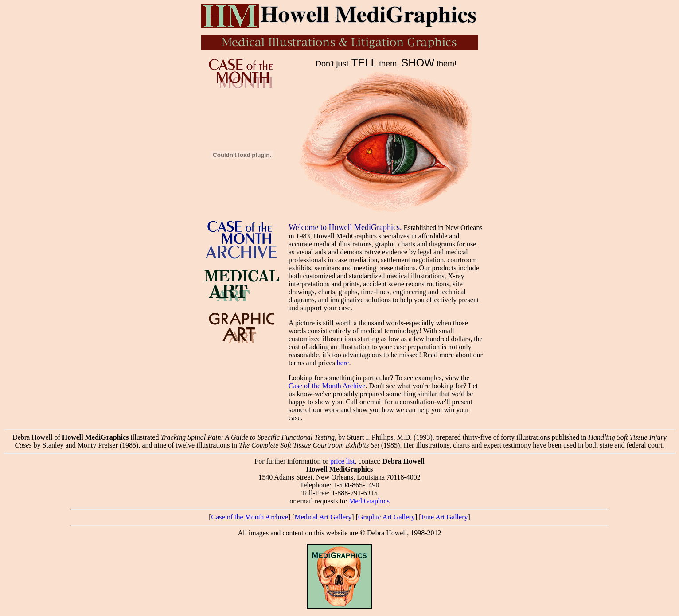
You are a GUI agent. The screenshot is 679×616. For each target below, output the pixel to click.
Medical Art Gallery (323, 517)
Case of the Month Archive (327, 386)
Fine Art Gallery (445, 517)
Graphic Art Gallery (386, 517)
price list (343, 461)
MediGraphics (369, 501)
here (343, 363)
